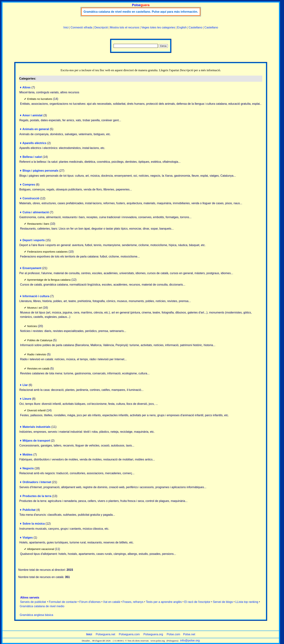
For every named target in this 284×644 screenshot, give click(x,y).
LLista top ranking (247, 602)
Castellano (196, 27)
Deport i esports (34, 240)
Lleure (27, 399)
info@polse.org (190, 640)
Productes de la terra (37, 496)
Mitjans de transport (36, 441)
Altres (27, 87)
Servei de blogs (223, 602)
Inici (66, 27)
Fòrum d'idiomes (90, 602)
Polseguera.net (105, 634)
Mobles (27, 455)
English (182, 27)
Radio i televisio (37, 354)
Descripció (101, 27)
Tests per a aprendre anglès (164, 602)
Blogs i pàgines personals (40, 171)
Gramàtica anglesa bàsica (36, 615)
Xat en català (111, 602)
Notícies (32, 326)
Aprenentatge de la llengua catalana (49, 280)
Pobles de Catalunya (40, 340)
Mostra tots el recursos (125, 27)
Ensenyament (32, 268)
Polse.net (189, 634)
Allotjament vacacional (40, 549)
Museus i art (35, 308)
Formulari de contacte (63, 602)
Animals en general (36, 129)
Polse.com (173, 634)
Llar (25, 385)
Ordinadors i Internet (37, 482)
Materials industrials (36, 427)
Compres (29, 185)
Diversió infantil (36, 410)
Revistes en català (38, 368)
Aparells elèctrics (35, 143)
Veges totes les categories (158, 27)
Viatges (28, 538)
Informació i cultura (36, 296)
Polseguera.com (129, 634)
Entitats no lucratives (40, 99)
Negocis (28, 468)
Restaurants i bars (38, 224)
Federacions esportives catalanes (47, 252)
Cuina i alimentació (36, 212)
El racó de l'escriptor (197, 602)
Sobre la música (34, 524)
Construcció (31, 198)
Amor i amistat (33, 115)
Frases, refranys (133, 602)
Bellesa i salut (32, 157)
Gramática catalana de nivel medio (42, 606)
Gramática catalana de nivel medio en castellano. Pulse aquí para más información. (141, 12)
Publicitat (29, 510)
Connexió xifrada (82, 27)
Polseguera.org (153, 634)
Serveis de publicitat (33, 602)
